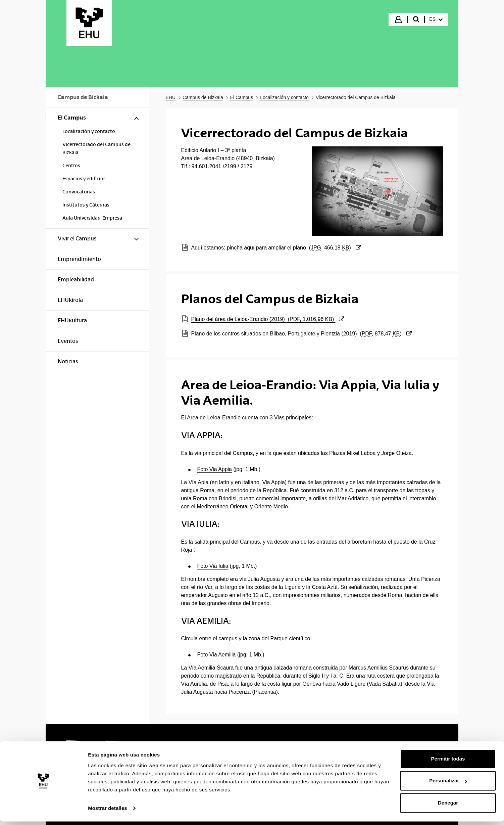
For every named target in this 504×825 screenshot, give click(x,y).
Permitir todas (448, 762)
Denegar (448, 806)
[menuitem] (436, 19)
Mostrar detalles (108, 812)
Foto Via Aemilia (217, 655)
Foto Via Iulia (213, 566)
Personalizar (448, 784)
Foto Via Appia (215, 469)
